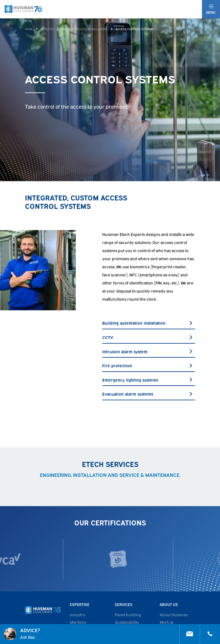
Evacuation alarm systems (149, 394)
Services (47, 29)
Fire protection (149, 365)
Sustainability (127, 622)
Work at (166, 622)
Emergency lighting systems (149, 380)
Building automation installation (149, 323)
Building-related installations (85, 29)
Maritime (78, 622)
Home (29, 29)
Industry (78, 614)
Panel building (128, 614)
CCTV (149, 337)
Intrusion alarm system (149, 351)
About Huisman (174, 614)
